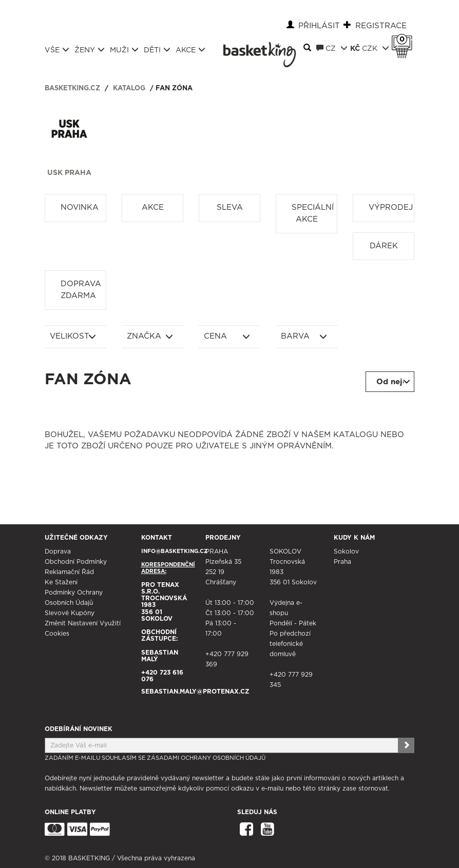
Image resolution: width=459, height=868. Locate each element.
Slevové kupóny (70, 613)
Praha (342, 562)
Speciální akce (313, 213)
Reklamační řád (69, 572)
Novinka (80, 208)
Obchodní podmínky (76, 562)
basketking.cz (72, 88)
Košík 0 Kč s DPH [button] (405, 40)
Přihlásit (319, 26)
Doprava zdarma (81, 290)
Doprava (58, 551)
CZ (332, 48)
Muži (124, 50)
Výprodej (391, 208)
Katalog (129, 88)
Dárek (384, 246)
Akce (190, 50)
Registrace (381, 26)
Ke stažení (61, 582)
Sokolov (346, 551)
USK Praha (69, 173)
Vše (57, 50)
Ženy (90, 50)
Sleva (230, 208)
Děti (157, 50)
